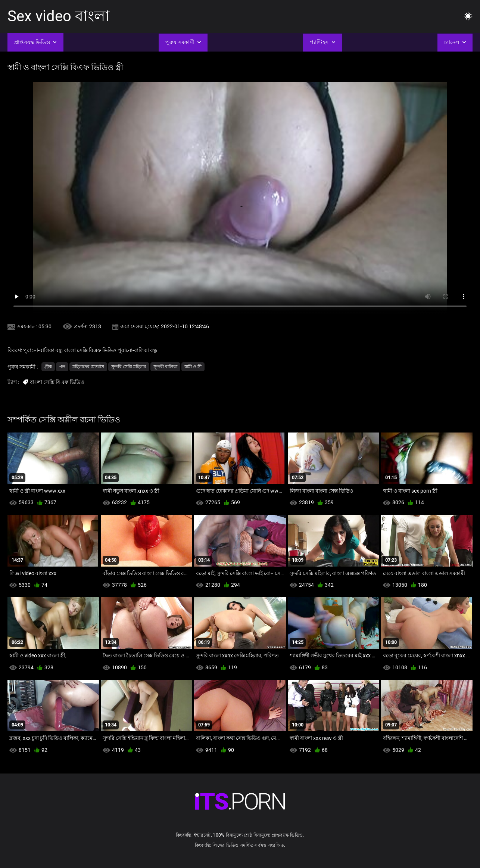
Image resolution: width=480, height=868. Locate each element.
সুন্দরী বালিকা (165, 367)
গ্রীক (48, 367)
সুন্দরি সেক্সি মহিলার (129, 367)
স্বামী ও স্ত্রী (193, 367)
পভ (62, 367)
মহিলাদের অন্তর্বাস (88, 367)
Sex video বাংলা (59, 16)
